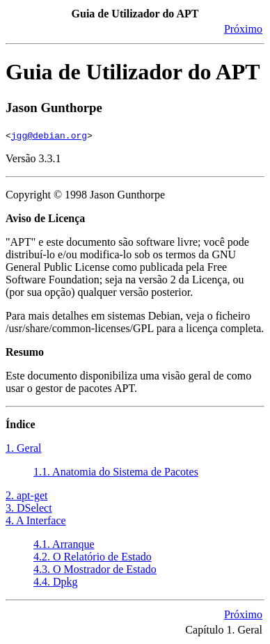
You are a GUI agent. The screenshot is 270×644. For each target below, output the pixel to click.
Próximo (243, 29)
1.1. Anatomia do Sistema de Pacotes (116, 472)
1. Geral (24, 448)
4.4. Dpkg (56, 582)
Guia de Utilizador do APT (133, 72)
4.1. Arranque (64, 544)
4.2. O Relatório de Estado (93, 557)
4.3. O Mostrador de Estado (95, 569)
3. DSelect (29, 508)
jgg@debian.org (49, 135)
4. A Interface (36, 520)
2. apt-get (26, 495)
